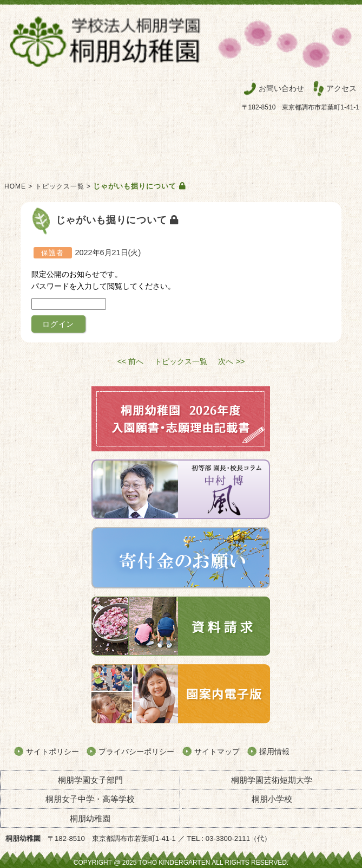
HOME (15, 186)
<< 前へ (131, 361)
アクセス (341, 88)
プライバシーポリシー (136, 752)
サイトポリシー (52, 752)
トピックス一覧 (60, 186)
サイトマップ (217, 752)
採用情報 (274, 752)
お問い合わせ (281, 88)
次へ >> (231, 361)
